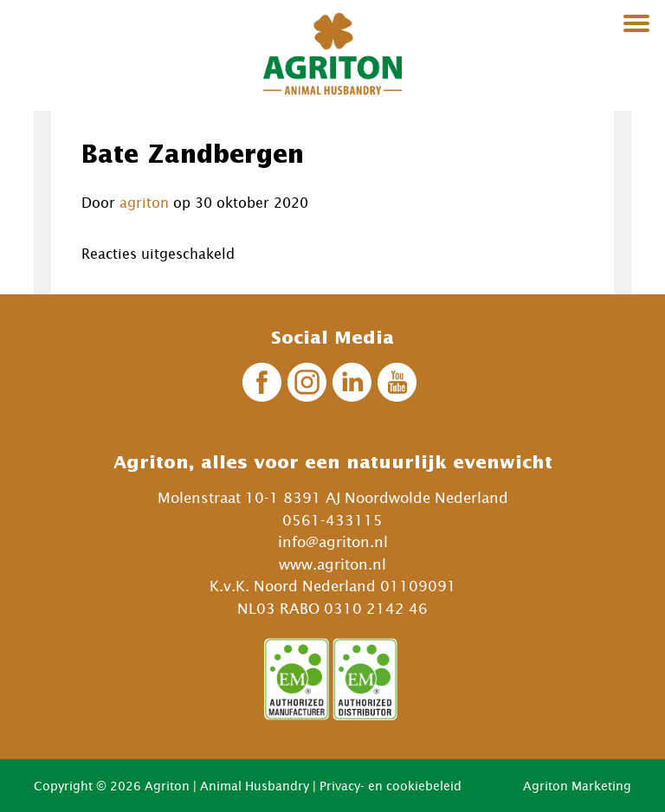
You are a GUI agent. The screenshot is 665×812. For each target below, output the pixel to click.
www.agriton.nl (332, 564)
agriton (144, 203)
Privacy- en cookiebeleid (391, 786)
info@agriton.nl (333, 542)
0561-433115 (332, 520)
